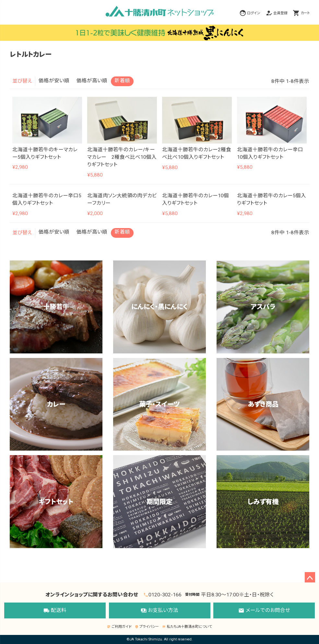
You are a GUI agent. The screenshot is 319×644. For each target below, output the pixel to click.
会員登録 (280, 13)
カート (305, 13)
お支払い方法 (160, 611)
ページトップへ (310, 577)
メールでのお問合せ (264, 611)
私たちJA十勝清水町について (187, 627)
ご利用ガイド (119, 627)
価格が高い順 (92, 81)
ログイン (254, 13)
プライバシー (147, 627)
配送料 (55, 611)
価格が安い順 (54, 81)
